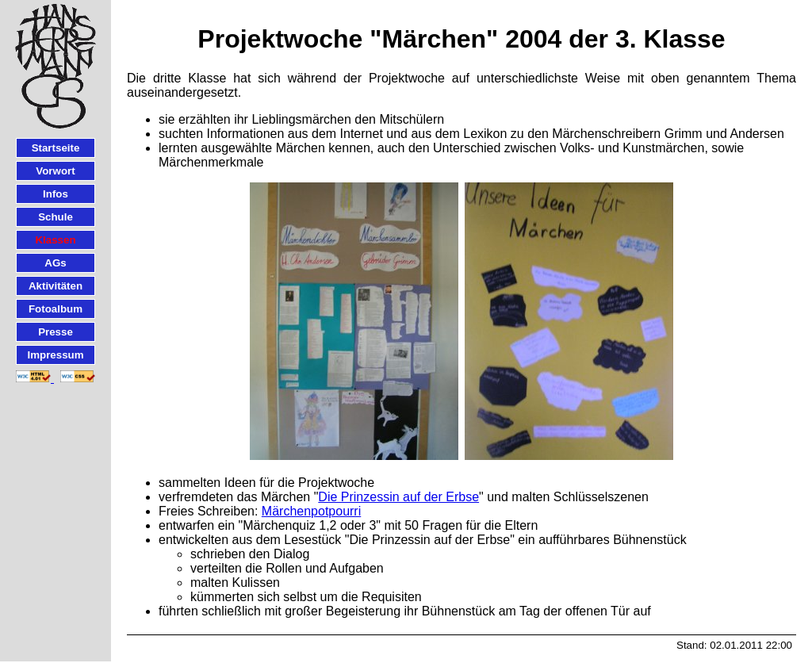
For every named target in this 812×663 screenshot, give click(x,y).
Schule (56, 217)
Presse (56, 332)
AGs (55, 263)
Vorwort (55, 171)
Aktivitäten (56, 286)
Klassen (55, 240)
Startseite (56, 148)
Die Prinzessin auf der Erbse (398, 497)
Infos (56, 194)
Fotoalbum (56, 309)
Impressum (55, 355)
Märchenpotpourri (311, 511)
